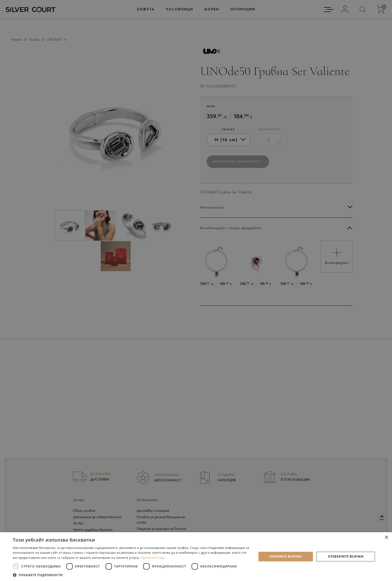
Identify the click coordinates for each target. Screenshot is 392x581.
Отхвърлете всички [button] (346, 556)
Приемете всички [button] (286, 556)
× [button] (386, 538)
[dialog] (196, 290)
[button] (131, 575)
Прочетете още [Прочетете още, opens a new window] (153, 558)
